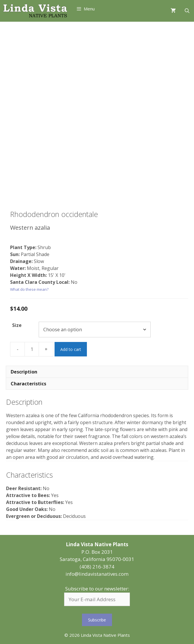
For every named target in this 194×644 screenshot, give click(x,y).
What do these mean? (29, 289)
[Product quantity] (32, 349)
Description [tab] (24, 372)
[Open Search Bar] (187, 11)
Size (17, 325)
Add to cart (71, 349)
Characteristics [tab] (28, 384)
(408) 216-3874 (97, 567)
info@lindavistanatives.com (97, 574)
